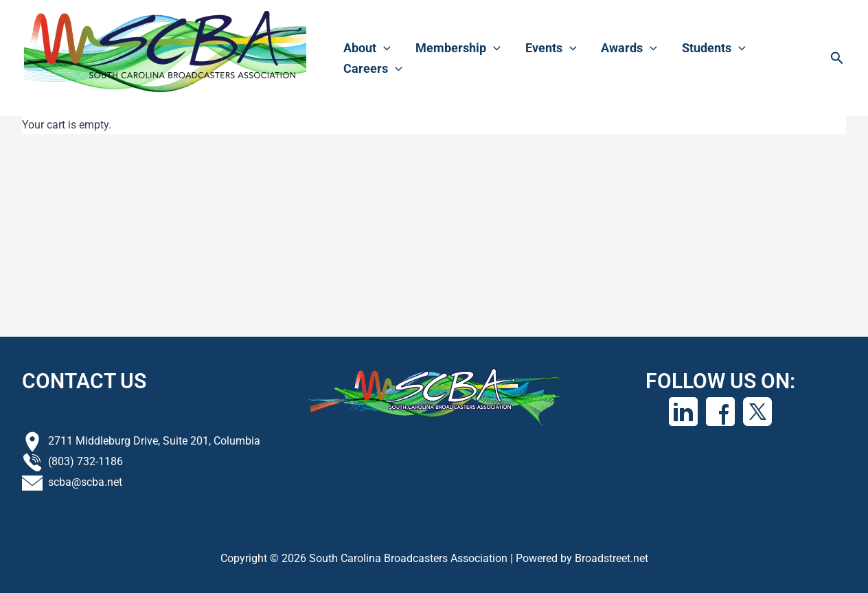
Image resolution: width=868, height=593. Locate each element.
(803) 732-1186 (85, 461)
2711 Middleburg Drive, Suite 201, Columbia (154, 441)
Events (551, 48)
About (367, 48)
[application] (384, 48)
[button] (837, 58)
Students (714, 48)
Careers (373, 69)
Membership (458, 48)
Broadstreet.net (612, 558)
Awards (629, 48)
